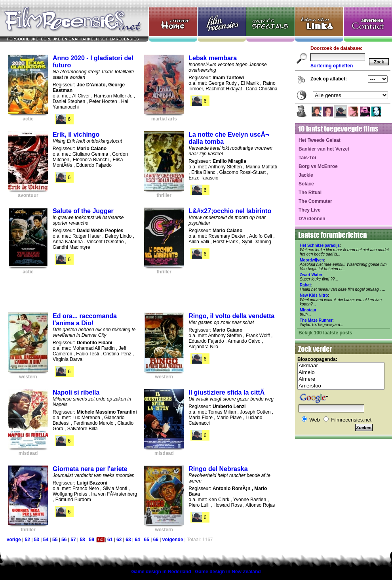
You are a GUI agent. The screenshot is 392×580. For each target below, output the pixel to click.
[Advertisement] (144, 291)
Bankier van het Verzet (324, 149)
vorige (14, 540)
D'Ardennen (312, 219)
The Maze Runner (316, 320)
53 (37, 540)
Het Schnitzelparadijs (320, 245)
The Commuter (315, 201)
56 (64, 540)
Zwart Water (311, 275)
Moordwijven (312, 260)
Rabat (305, 285)
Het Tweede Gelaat (320, 140)
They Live (309, 210)
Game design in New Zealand (228, 572)
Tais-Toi (307, 158)
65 (147, 540)
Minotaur (308, 310)
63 (128, 540)
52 (27, 540)
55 (55, 540)
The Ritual (310, 193)
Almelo (341, 373)
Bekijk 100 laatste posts (325, 333)
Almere (341, 379)
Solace (306, 184)
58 (82, 540)
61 (110, 540)
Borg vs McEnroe (318, 166)
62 (119, 540)
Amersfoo (341, 386)
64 (137, 540)
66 (156, 540)
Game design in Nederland (161, 572)
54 (46, 540)
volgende (173, 540)
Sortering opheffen (332, 66)
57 (73, 540)
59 (92, 540)
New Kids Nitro (314, 295)
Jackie (306, 175)
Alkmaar (341, 366)
